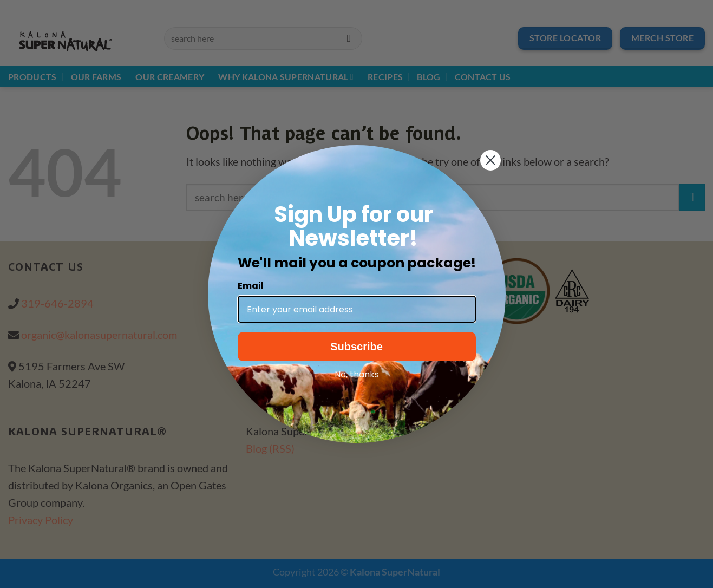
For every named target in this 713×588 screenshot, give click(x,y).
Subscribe (356, 347)
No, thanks (357, 374)
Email (251, 286)
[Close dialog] (490, 160)
